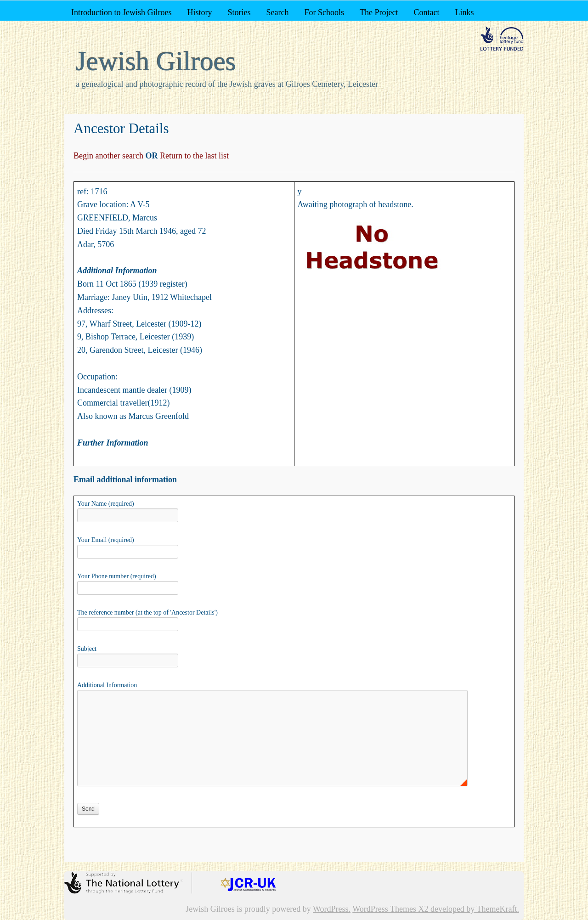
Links (464, 12)
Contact (426, 12)
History (199, 12)
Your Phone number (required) (128, 583)
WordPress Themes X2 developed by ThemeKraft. (436, 909)
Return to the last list (193, 156)
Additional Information (272, 690)
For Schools (324, 12)
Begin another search (109, 156)
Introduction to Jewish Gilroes (121, 12)
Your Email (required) (128, 547)
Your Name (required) (128, 510)
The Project (379, 12)
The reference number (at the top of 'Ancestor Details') (147, 619)
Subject (128, 655)
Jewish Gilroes (156, 61)
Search (277, 12)
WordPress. (332, 909)
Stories (239, 12)
